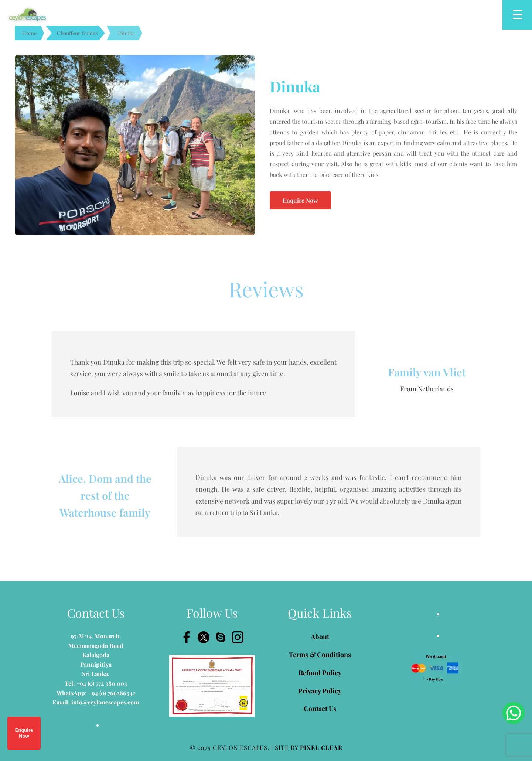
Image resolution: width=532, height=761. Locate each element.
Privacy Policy (320, 691)
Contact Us (320, 709)
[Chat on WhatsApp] (514, 713)
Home (29, 33)
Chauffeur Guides (77, 33)
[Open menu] (517, 15)
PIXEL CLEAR (321, 748)
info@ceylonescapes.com (105, 702)
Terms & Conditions (320, 655)
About (320, 637)
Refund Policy (320, 673)
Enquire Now (24, 733)
